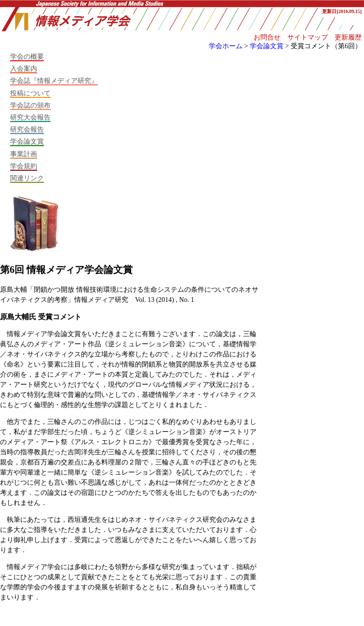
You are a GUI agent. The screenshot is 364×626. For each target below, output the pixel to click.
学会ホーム (226, 46)
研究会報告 (27, 129)
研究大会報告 (30, 117)
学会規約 (24, 166)
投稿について (30, 93)
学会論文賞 (267, 46)
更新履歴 (348, 37)
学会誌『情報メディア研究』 (54, 81)
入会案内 (24, 68)
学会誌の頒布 (30, 105)
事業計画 (24, 154)
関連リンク (27, 178)
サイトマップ (308, 37)
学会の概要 (27, 56)
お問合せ (267, 37)
